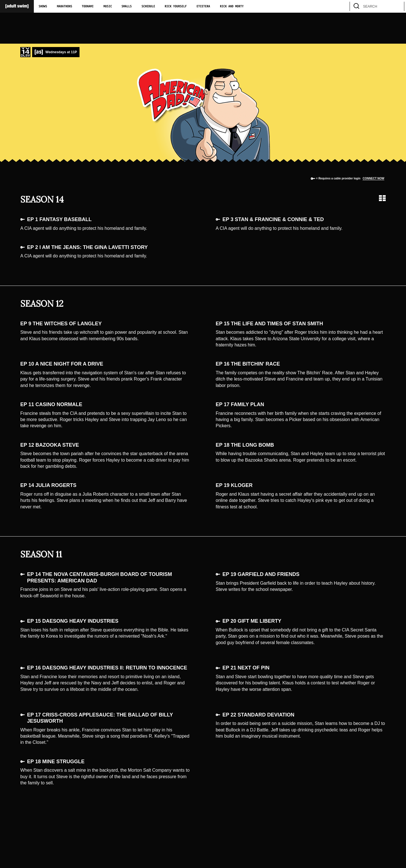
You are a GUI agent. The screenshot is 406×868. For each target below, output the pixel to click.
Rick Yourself (176, 6)
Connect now (373, 178)
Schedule (148, 6)
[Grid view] (382, 198)
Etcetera (203, 6)
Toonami (88, 6)
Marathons (65, 6)
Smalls (127, 6)
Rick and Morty (232, 6)
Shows (43, 6)
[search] (397, 6)
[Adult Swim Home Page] (17, 6)
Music (108, 6)
